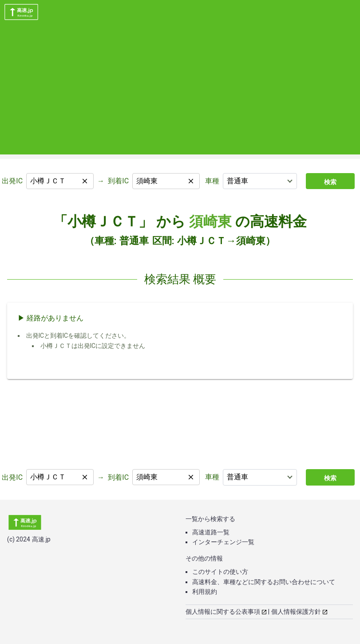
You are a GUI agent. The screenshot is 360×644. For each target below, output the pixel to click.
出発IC (12, 181)
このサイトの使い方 (220, 572)
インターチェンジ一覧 (223, 542)
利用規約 (205, 592)
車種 (212, 181)
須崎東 (210, 221)
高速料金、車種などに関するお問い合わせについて (264, 582)
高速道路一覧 (211, 532)
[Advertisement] (180, 92)
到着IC (118, 181)
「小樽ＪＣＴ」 (103, 221)
